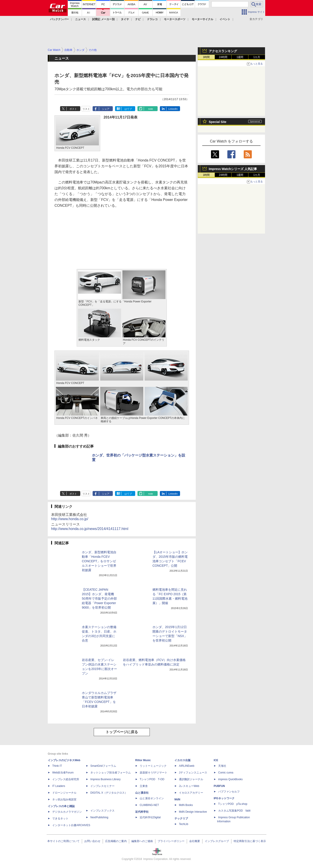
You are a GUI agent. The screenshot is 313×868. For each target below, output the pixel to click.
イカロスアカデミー (191, 793)
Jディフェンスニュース (193, 773)
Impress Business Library (105, 779)
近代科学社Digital (150, 817)
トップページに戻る (122, 732)
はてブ (128, 109)
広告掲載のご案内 (116, 841)
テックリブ (181, 818)
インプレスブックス (102, 811)
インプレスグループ (217, 841)
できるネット (60, 818)
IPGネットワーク (224, 798)
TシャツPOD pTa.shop (233, 804)
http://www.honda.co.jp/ (70, 519)
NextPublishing (99, 817)
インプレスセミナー (102, 786)
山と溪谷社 (142, 793)
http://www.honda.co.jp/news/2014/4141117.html (90, 529)
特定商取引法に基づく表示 (250, 841)
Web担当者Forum (63, 773)
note (151, 109)
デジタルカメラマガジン (67, 812)
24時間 (223, 57)
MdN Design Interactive (193, 812)
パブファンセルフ (229, 792)
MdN (177, 799)
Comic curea (226, 773)
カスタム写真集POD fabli (234, 811)
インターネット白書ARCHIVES (71, 825)
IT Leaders (59, 786)
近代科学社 (142, 812)
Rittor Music (143, 760)
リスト (86, 109)
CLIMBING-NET (149, 805)
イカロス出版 (183, 760)
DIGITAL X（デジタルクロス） (109, 793)
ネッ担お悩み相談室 (64, 799)
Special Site (218, 122)
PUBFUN (219, 786)
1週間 (240, 57)
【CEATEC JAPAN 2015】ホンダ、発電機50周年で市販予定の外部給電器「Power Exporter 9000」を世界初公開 (99, 599)
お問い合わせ (92, 841)
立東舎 (144, 786)
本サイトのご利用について (63, 841)
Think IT (57, 766)
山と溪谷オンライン (152, 798)
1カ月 (257, 57)
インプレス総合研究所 (66, 779)
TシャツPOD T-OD (152, 779)
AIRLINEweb (187, 766)
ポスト (73, 109)
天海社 (222, 766)
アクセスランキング (223, 51)
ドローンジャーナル (64, 793)
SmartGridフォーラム (103, 766)
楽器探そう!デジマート (153, 773)
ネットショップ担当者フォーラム (111, 773)
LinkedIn (173, 109)
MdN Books (186, 805)
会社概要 (195, 841)
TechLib (184, 824)
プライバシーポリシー (171, 841)
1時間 (206, 57)
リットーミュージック (153, 766)
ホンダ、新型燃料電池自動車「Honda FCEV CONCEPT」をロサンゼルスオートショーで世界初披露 (99, 561)
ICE (216, 760)
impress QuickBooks (230, 779)
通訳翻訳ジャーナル (191, 779)
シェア (106, 109)
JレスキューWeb (189, 786)
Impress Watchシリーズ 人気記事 (233, 169)
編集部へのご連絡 (142, 841)
